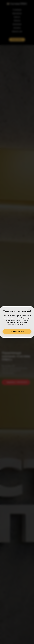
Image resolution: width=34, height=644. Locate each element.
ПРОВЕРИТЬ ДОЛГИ (17, 332)
